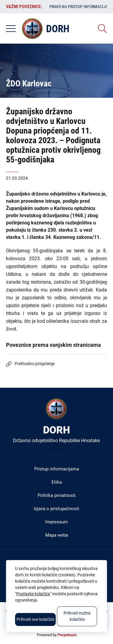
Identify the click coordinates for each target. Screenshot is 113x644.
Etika (57, 482)
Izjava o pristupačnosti (56, 509)
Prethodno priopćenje (35, 364)
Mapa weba (57, 535)
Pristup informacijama (57, 469)
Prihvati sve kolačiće (35, 619)
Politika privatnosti (57, 495)
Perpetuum (67, 635)
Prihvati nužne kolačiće (77, 616)
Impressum (56, 522)
